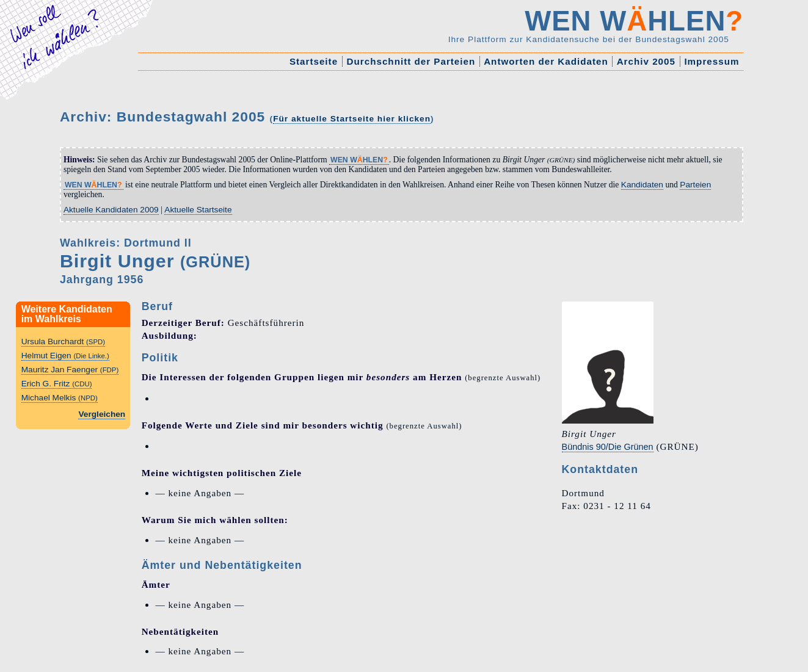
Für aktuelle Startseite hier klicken (352, 119)
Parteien (695, 185)
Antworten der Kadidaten (546, 61)
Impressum (712, 61)
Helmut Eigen (65, 356)
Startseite (314, 61)
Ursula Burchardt (63, 341)
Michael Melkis (60, 398)
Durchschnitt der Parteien (411, 61)
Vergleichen (102, 414)
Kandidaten (642, 185)
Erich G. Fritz (57, 384)
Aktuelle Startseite (198, 210)
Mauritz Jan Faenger (70, 370)
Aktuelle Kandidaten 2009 (111, 210)
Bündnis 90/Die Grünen (608, 447)
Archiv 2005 (646, 61)
